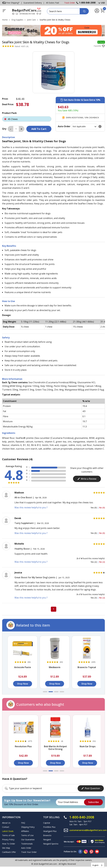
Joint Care (31, 20)
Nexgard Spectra (51, 844)
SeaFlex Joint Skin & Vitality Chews (55, 20)
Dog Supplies (17, 20)
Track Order (70, 3)
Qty (4, 129)
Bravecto (47, 835)
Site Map (6, 848)
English (96, 865)
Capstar (47, 823)
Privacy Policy (8, 840)
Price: (5, 99)
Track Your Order (29, 852)
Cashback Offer (9, 852)
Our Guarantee (28, 840)
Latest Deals (8, 831)
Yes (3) (94, 598)
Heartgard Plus (50, 831)
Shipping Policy (28, 827)
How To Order (9, 844)
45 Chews (27, 119)
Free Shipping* (11, 3)
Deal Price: (8, 104)
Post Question (91, 788)
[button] (45, 692)
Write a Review (87, 479)
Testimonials (27, 844)
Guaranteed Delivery (33, 3)
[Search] (84, 11)
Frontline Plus (49, 827)
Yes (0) (94, 508)
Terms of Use (27, 835)
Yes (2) (94, 562)
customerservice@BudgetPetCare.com (88, 830)
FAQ (23, 823)
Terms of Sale (8, 835)
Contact (6, 827)
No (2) (102, 562)
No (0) (102, 508)
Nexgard (47, 840)
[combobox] (98, 865)
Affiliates (25, 831)
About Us (6, 823)
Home (5, 20)
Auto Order (26, 848)
